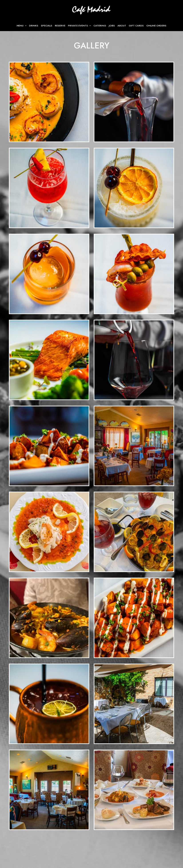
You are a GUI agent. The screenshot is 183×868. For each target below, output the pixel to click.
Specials (47, 26)
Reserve (60, 26)
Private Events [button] (79, 26)
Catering (100, 26)
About (122, 26)
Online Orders (156, 26)
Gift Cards (136, 26)
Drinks (34, 26)
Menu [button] (22, 26)
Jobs (112, 26)
